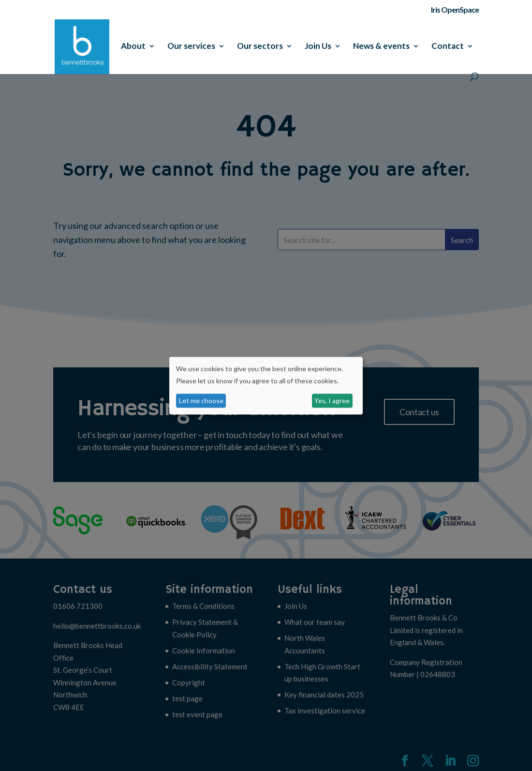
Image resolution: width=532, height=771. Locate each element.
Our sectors (260, 47)
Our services (191, 47)
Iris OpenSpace (455, 10)
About (133, 47)
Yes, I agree (332, 401)
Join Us (318, 47)
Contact (448, 47)
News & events (381, 47)
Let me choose (201, 401)
